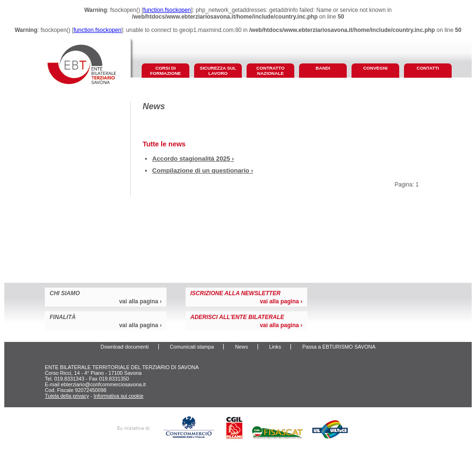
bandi (323, 68)
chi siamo (65, 293)
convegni (375, 68)
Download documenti (125, 347)
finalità (63, 317)
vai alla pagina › (140, 301)
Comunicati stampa (192, 347)
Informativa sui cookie (118, 396)
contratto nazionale (270, 71)
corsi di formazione (166, 71)
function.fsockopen (167, 10)
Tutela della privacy (67, 396)
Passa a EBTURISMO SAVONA (339, 347)
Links (275, 347)
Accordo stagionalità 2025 (191, 159)
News (242, 347)
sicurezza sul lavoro (218, 71)
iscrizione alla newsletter (235, 293)
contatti (428, 68)
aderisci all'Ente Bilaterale (237, 317)
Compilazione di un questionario (201, 170)
